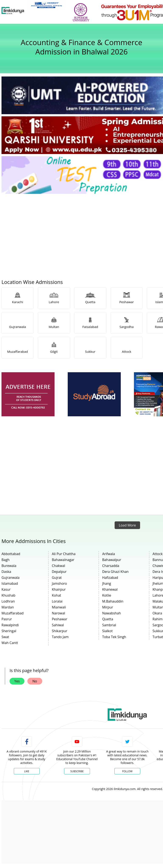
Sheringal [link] (9, 631)
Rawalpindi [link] (10, 625)
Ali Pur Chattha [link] (64, 554)
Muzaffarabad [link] (13, 613)
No (35, 681)
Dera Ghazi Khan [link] (115, 572)
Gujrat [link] (57, 578)
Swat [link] (5, 637)
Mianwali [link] (59, 607)
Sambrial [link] (109, 625)
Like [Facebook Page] (27, 771)
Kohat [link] (56, 595)
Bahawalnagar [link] (63, 560)
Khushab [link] (8, 595)
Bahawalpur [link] (112, 560)
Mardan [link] (8, 607)
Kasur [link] (6, 589)
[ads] (28, 394)
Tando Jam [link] (60, 637)
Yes (17, 681)
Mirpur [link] (107, 607)
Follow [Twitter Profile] (127, 771)
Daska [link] (6, 572)
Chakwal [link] (58, 566)
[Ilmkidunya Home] (13, 11)
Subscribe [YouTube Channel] (77, 771)
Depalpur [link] (59, 572)
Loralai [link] (57, 601)
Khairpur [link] (59, 589)
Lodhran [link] (8, 601)
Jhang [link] (107, 583)
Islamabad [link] (10, 583)
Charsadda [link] (111, 566)
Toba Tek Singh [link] (114, 637)
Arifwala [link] (108, 554)
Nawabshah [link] (111, 613)
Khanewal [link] (110, 589)
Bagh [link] (6, 560)
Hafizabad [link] (110, 578)
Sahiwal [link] (58, 625)
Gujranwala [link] (11, 578)
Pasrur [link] (7, 619)
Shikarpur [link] (60, 631)
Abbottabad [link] (11, 554)
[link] (46, 5)
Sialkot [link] (107, 631)
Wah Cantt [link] (10, 643)
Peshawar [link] (60, 619)
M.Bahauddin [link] (113, 601)
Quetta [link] (108, 619)
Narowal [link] (58, 613)
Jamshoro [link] (59, 583)
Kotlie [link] (107, 595)
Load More (127, 525)
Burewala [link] (9, 566)
